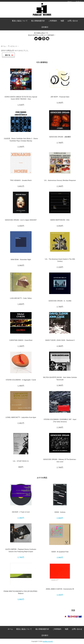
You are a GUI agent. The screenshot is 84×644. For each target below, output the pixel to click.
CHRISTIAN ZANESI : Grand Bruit (21, 340)
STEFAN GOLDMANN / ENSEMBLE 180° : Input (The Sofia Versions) (60, 420)
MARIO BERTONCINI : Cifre (60, 220)
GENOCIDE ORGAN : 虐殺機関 (60, 137)
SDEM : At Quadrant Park (60, 552)
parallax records (48, 641)
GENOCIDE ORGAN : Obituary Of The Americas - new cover (60, 460)
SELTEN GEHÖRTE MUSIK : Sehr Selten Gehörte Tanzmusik (60, 378)
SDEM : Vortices (60, 512)
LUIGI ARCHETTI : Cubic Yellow (21, 298)
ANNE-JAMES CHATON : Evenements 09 (60, 589)
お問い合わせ (73, 21)
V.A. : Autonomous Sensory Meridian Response (60, 180)
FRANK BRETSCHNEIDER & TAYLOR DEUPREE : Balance (21, 592)
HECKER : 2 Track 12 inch (21, 512)
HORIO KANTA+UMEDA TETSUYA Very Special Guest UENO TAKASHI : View (21, 98)
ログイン (79, 2)
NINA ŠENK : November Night (21, 259)
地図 (62, 21)
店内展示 (45, 27)
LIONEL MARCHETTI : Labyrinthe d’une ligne (21, 417)
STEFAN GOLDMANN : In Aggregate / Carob (21, 380)
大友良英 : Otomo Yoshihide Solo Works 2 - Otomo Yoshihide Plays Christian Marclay (21, 140)
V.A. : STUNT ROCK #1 (21, 461)
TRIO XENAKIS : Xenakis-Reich (21, 180)
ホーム (70, 2)
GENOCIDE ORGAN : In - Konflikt (60, 301)
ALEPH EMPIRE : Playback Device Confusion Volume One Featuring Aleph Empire (21, 550)
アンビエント (12, 46)
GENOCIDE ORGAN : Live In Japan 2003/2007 (21, 220)
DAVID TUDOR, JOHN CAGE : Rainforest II (60, 340)
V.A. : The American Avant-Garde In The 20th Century (60, 260)
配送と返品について (20, 21)
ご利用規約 (53, 21)
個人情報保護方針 (38, 21)
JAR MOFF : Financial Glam (60, 97)
